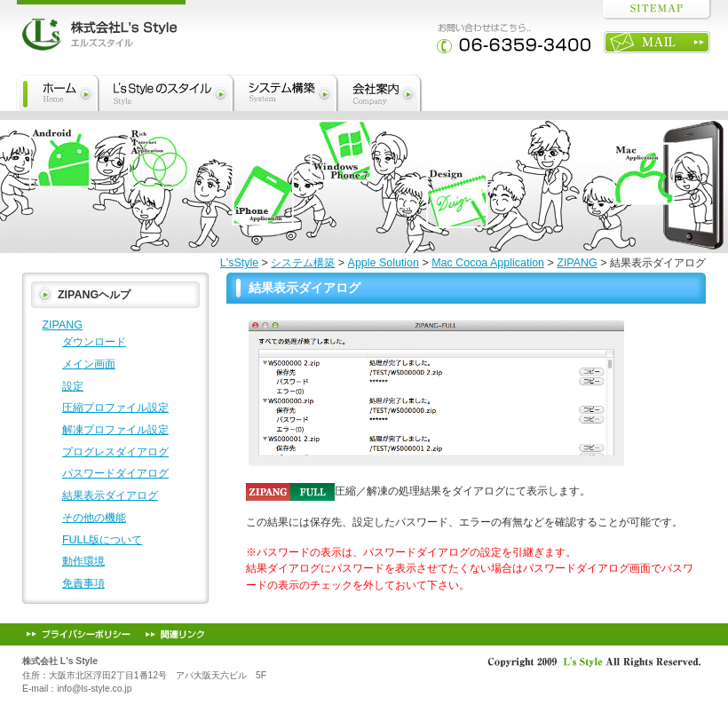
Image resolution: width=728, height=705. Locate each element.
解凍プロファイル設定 (115, 430)
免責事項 (83, 583)
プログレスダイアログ (115, 452)
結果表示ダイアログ (305, 288)
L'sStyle (239, 263)
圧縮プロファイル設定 (115, 408)
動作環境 (83, 561)
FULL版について (103, 540)
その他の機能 (94, 518)
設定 (73, 386)
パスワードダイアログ (115, 473)
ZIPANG (577, 263)
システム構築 (303, 263)
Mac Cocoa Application (488, 263)
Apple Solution (384, 263)
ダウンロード (94, 342)
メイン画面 (89, 364)
